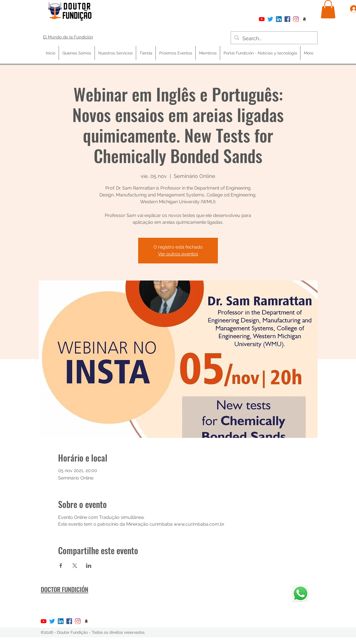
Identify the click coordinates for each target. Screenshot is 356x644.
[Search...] (274, 38)
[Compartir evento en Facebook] (61, 566)
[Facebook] (287, 19)
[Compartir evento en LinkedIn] (89, 566)
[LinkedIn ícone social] (279, 19)
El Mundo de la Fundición (68, 37)
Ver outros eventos (178, 254)
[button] (328, 9)
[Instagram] (296, 19)
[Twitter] (270, 19)
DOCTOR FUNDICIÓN (65, 589)
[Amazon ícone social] (304, 19)
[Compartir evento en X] (75, 566)
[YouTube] (262, 19)
